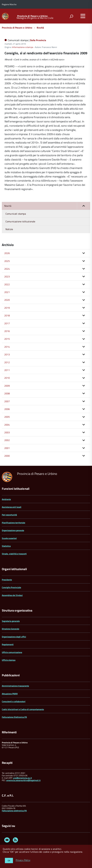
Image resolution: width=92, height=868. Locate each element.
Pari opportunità (9, 515)
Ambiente (6, 499)
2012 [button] (7, 362)
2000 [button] (7, 456)
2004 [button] (7, 425)
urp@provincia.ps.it (22, 778)
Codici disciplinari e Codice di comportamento (23, 709)
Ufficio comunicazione (12, 652)
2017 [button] (7, 323)
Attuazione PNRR (10, 694)
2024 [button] (7, 269)
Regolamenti (8, 644)
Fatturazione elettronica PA (14, 811)
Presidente (7, 580)
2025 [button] (7, 261)
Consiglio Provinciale (11, 587)
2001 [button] (7, 448)
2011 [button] (7, 370)
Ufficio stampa (9, 660)
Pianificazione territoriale (13, 523)
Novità (40, 28)
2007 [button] (7, 401)
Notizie (9, 229)
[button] (84, 206)
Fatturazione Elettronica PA (14, 717)
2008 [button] (7, 393)
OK (9, 860)
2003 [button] (7, 432)
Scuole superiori (9, 538)
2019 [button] (7, 308)
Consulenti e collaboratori (14, 701)
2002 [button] (7, 440)
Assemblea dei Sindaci (12, 595)
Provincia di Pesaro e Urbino (32, 16)
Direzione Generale (11, 629)
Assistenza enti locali (12, 507)
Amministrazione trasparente (15, 686)
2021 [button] (7, 292)
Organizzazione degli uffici (14, 637)
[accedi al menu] (83, 16)
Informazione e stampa (23, 47)
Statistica (6, 546)
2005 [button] (7, 417)
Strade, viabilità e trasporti (14, 554)
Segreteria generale (11, 621)
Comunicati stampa (16, 214)
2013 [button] (7, 354)
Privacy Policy (23, 860)
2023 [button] (7, 276)
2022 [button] (7, 284)
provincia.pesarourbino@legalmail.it (23, 780)
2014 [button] (7, 347)
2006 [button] (7, 409)
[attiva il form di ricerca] (71, 16)
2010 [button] (7, 378)
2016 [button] (7, 331)
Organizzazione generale (13, 530)
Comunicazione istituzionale (20, 221)
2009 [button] (7, 386)
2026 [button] (7, 253)
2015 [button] (7, 339)
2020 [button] (7, 300)
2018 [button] (7, 315)
